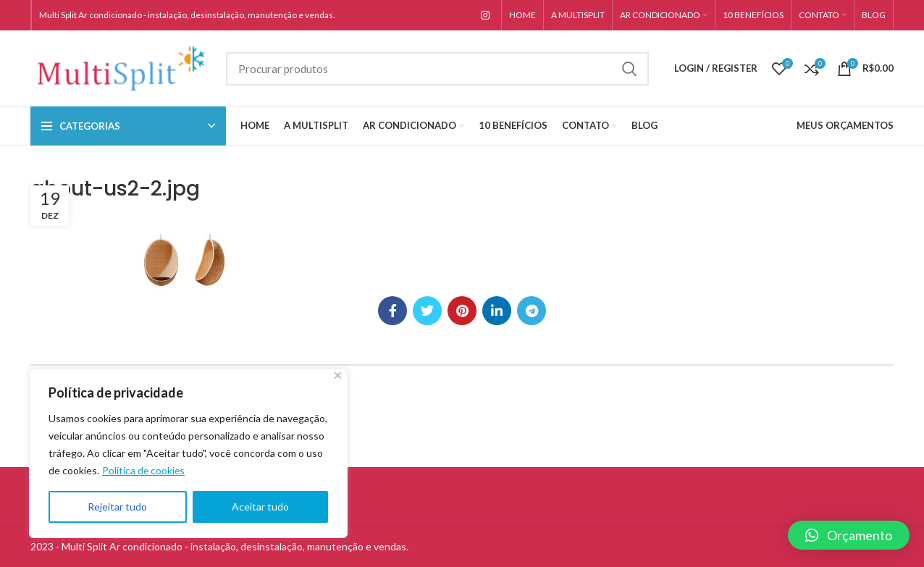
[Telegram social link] (532, 311)
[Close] (338, 375)
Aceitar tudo (260, 507)
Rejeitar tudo (117, 507)
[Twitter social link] (427, 311)
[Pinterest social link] (462, 311)
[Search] (437, 69)
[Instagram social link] (485, 15)
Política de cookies (144, 470)
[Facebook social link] (392, 311)
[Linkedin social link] (497, 311)
